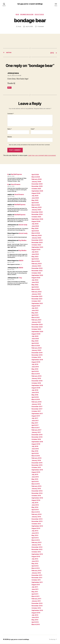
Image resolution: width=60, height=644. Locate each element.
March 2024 (36, 233)
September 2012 (37, 554)
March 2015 (36, 484)
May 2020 (35, 341)
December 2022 (37, 268)
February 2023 (37, 264)
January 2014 (36, 517)
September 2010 (37, 611)
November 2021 (37, 299)
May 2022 (35, 285)
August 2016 (36, 444)
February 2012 (36, 571)
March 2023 (36, 261)
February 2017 (36, 430)
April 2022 (35, 287)
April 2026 (35, 175)
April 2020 (35, 343)
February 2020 (37, 348)
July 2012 (35, 559)
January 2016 (36, 461)
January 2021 (36, 322)
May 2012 (35, 564)
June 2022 (35, 283)
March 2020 (36, 346)
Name (9, 129)
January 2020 (36, 351)
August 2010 (36, 613)
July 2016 (35, 447)
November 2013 (37, 522)
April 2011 (35, 594)
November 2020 (37, 327)
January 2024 (36, 238)
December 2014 (37, 491)
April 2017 (35, 425)
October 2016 (36, 440)
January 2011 (36, 601)
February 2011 (36, 599)
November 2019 (37, 355)
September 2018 (37, 386)
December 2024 (37, 212)
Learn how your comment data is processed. (42, 156)
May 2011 (35, 592)
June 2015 (35, 477)
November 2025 (37, 186)
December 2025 (37, 184)
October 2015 (36, 468)
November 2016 (37, 437)
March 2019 (36, 374)
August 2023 (36, 250)
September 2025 (37, 191)
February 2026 (37, 179)
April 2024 (35, 231)
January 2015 (36, 489)
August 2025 (36, 194)
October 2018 (36, 383)
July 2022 (35, 280)
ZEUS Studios (40, 15)
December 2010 (37, 604)
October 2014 (36, 496)
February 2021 (36, 320)
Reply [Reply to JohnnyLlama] (9, 88)
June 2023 (35, 254)
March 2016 (36, 456)
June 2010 (35, 618)
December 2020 (37, 325)
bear (17, 15)
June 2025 (35, 198)
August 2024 (36, 222)
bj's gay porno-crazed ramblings (30, 4)
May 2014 (35, 508)
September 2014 (37, 498)
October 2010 (36, 608)
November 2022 (37, 271)
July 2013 (35, 531)
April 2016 (35, 454)
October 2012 (36, 552)
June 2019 (35, 367)
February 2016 (36, 458)
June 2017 (35, 421)
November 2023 (37, 243)
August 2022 (36, 278)
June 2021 (35, 311)
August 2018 (36, 388)
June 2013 (35, 533)
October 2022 (36, 273)
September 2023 (37, 247)
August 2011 (36, 585)
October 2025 (36, 189)
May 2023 (35, 257)
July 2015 (35, 475)
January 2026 (36, 182)
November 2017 (37, 409)
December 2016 (37, 435)
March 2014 (36, 512)
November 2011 (37, 578)
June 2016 (35, 449)
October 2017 (36, 411)
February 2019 (36, 376)
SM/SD (21, 261)
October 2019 (36, 358)
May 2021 (35, 313)
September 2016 (37, 442)
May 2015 (35, 479)
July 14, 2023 (29, 27)
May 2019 (35, 369)
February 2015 (36, 486)
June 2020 (35, 339)
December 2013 (37, 519)
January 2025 (36, 210)
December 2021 (37, 297)
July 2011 (35, 587)
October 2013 (36, 524)
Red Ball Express (16, 175)
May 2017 (35, 423)
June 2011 (35, 590)
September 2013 (37, 526)
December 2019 (37, 353)
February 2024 (37, 236)
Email (33, 129)
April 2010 (35, 622)
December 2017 (37, 407)
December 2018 (37, 381)
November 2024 (37, 215)
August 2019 (36, 362)
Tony (20, 278)
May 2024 (35, 229)
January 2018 (36, 404)
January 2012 (36, 573)
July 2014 (35, 503)
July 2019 (35, 365)
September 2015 (37, 470)
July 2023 (35, 252)
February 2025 (37, 208)
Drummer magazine (27, 15)
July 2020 (35, 336)
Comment (11, 114)
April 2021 (35, 315)
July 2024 (35, 224)
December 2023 (37, 240)
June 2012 (35, 561)
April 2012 (35, 566)
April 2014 (35, 510)
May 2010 (35, 620)
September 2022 (37, 276)
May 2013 (35, 536)
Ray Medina (22, 241)
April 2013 (35, 538)
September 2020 (37, 332)
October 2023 (36, 245)
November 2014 (37, 493)
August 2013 (36, 529)
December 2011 (37, 575)
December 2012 (37, 547)
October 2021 (36, 301)
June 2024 (35, 226)
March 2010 (36, 625)
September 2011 (37, 582)
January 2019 (36, 379)
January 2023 (36, 266)
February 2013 (36, 543)
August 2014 (36, 500)
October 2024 (36, 217)
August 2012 (36, 557)
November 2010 (37, 606)
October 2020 (36, 329)
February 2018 (36, 402)
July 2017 (35, 418)
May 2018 (35, 395)
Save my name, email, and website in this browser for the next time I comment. (29, 145)
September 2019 (37, 360)
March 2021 (36, 318)
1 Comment (41, 27)
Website (10, 137)
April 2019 (35, 372)
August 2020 (36, 334)
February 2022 (37, 292)
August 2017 (36, 416)
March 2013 (36, 540)
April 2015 (35, 482)
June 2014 (35, 505)
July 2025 (35, 196)
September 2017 (37, 414)
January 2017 (36, 433)
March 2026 (36, 177)
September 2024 (37, 219)
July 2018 (35, 390)
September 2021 (37, 304)
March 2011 (35, 597)
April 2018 (35, 397)
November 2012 (37, 550)
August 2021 (36, 306)
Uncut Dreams (16, 185)
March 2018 (36, 400)
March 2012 (36, 568)
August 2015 (36, 472)
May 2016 (35, 451)
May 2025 (35, 201)
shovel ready (23, 225)
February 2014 (36, 515)
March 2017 (36, 428)
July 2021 (35, 308)
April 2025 (35, 203)
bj (20, 27)
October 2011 (36, 580)
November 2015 (37, 465)
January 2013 (36, 545)
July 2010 (35, 615)
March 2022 (36, 290)
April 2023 (35, 259)
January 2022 (36, 294)
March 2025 (36, 205)
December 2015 (37, 463)
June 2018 (35, 393)
